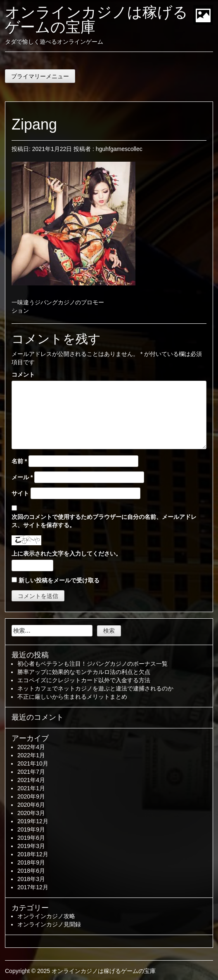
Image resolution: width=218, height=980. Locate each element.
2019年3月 (31, 846)
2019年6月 (31, 838)
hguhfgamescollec (119, 149)
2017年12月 (33, 887)
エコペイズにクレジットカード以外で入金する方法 (84, 680)
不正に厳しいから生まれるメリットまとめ (72, 697)
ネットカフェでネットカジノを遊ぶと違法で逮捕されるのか (95, 688)
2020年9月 (31, 796)
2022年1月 (31, 755)
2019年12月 (33, 821)
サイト (20, 493)
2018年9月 (31, 862)
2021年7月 (31, 772)
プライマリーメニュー (40, 76)
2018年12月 (33, 854)
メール (22, 477)
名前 (19, 461)
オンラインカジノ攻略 (46, 916)
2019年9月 (31, 829)
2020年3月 (31, 813)
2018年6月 (31, 871)
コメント (23, 375)
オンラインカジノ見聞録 (49, 924)
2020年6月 (31, 805)
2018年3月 (31, 879)
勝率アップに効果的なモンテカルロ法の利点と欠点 (84, 672)
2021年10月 (33, 763)
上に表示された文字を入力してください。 (66, 554)
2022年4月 (31, 747)
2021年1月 (31, 788)
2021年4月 (31, 780)
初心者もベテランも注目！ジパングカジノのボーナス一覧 (92, 664)
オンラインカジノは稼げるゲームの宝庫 (96, 20)
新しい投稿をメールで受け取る (59, 580)
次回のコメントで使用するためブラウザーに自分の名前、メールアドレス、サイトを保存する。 (104, 521)
